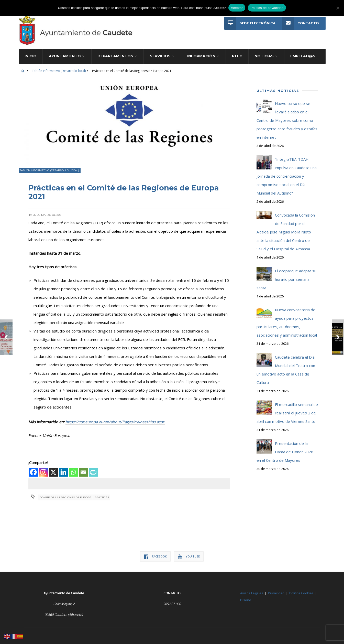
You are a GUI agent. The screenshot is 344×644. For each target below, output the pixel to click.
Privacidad (276, 589)
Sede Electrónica (250, 23)
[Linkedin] (64, 468)
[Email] (84, 468)
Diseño (246, 596)
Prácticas (102, 493)
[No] (338, 8)
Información (201, 52)
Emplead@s (303, 52)
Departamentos (115, 52)
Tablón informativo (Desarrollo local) (59, 67)
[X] (54, 468)
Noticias (264, 52)
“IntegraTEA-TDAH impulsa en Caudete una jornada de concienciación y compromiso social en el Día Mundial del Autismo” (287, 172)
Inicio (31, 52)
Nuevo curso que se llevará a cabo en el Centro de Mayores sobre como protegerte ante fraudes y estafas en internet (287, 116)
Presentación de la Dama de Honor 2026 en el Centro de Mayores (285, 448)
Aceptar (237, 8)
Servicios (160, 52)
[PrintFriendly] (94, 468)
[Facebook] (34, 468)
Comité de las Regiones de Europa (66, 493)
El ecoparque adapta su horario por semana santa (286, 275)
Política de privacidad (267, 8)
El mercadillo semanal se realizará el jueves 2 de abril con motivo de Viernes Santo (287, 409)
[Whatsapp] (74, 468)
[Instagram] (44, 468)
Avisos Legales (252, 589)
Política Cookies (301, 589)
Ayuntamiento (65, 52)
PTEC (237, 52)
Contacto (301, 23)
